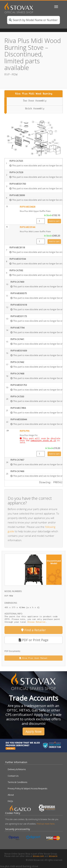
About (11, 795)
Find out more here (46, 824)
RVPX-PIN (25, 431)
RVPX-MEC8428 (27, 207)
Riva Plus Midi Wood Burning (34, 94)
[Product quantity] (41, 221)
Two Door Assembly (35, 101)
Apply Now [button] (33, 731)
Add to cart (54, 221)
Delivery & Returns (17, 769)
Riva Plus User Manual (33, 658)
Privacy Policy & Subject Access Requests (27, 789)
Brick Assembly (35, 109)
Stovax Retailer (36, 622)
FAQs (10, 801)
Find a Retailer (33, 630)
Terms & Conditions (17, 782)
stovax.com (38, 856)
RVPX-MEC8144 (27, 227)
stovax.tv (53, 856)
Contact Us (13, 776)
